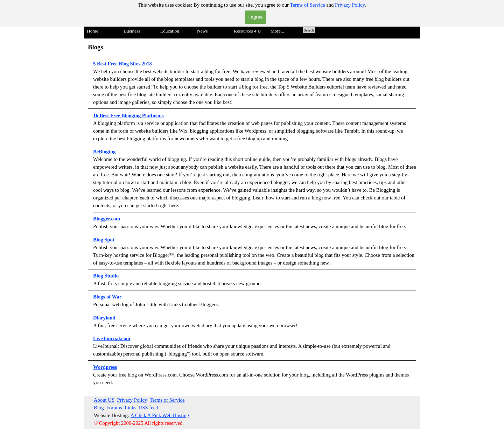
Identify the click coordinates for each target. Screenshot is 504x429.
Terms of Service (308, 5)
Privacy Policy (350, 5)
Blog (99, 408)
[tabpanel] (252, 216)
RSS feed (149, 408)
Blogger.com (107, 219)
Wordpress (105, 367)
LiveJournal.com (112, 338)
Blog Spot (104, 240)
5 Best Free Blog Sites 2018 (122, 64)
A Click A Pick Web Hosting (160, 415)
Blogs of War (107, 297)
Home (93, 31)
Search (309, 30)
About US (104, 400)
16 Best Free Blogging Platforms (128, 115)
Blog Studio (106, 276)
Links (130, 408)
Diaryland (104, 318)
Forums (114, 408)
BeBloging (104, 152)
